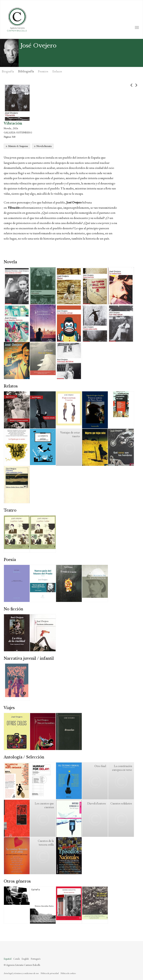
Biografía (8, 71)
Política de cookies (68, 973)
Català (16, 959)
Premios (43, 71)
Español (8, 959)
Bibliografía (26, 71)
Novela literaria (44, 146)
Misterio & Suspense (18, 146)
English (25, 959)
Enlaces (57, 71)
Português (36, 959)
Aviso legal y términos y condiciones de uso (21, 973)
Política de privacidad (50, 973)
